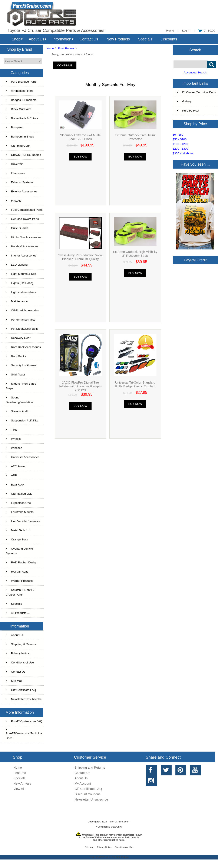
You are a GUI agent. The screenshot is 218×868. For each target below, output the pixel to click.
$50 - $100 (180, 139)
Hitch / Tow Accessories (24, 237)
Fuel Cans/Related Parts (24, 210)
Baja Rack (15, 485)
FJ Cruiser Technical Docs (196, 92)
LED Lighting (17, 265)
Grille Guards (17, 228)
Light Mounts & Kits (21, 274)
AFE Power (16, 466)
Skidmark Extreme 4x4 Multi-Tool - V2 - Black (80, 137)
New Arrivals (22, 783)
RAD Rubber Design (22, 562)
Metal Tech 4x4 (18, 530)
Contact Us (89, 39)
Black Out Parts (18, 109)
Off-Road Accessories (22, 310)
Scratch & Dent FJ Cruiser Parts (20, 592)
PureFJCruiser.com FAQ (24, 721)
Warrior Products (19, 581)
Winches (14, 448)
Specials (145, 39)
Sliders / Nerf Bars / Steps (21, 386)
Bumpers (14, 127)
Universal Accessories (23, 457)
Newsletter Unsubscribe (24, 699)
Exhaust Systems (20, 182)
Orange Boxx (17, 539)
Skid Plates (16, 375)
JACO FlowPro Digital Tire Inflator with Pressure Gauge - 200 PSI (80, 386)
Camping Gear (18, 146)
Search (195, 50)
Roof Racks (16, 356)
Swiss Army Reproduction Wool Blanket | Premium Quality (80, 257)
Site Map (14, 681)
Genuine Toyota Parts (22, 219)
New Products (118, 39)
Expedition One (18, 503)
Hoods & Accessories (22, 246)
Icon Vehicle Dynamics (23, 521)
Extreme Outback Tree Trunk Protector (135, 137)
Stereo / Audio (17, 411)
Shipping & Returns (21, 644)
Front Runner (66, 48)
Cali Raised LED (19, 494)
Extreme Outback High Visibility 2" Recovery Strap (135, 254)
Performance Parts (20, 320)
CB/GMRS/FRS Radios (23, 155)
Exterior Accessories (22, 191)
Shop (16, 39)
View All (19, 789)
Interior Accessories (21, 256)
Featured (20, 773)
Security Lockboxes (21, 365)
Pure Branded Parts (21, 82)
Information (62, 39)
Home (170, 31)
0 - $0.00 (207, 31)
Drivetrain (15, 164)
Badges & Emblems (21, 100)
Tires (12, 430)
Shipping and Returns (90, 767)
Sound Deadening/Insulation (19, 400)
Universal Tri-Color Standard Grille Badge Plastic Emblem (135, 384)
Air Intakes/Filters (20, 91)
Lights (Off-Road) (19, 283)
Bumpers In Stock (20, 137)
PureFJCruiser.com (118, 822)
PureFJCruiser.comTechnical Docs (24, 734)
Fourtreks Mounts (20, 512)
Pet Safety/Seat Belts (22, 329)
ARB (11, 475)
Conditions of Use (20, 662)
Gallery (184, 101)
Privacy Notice (18, 653)
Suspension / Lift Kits (22, 420)
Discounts (169, 39)
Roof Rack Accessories (23, 347)
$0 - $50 (178, 135)
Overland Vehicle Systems (19, 551)
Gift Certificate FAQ (21, 690)
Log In (186, 31)
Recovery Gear (18, 338)
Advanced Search (195, 72)
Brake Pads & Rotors (22, 118)
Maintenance (17, 301)
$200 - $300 (180, 149)
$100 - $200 (180, 144)
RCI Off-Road (17, 572)
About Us (37, 39)
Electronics (15, 173)
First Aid (14, 201)
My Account (83, 783)
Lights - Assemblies (21, 292)
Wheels (13, 439)
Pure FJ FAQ (188, 111)
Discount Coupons (87, 794)
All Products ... (18, 613)
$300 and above (183, 153)
